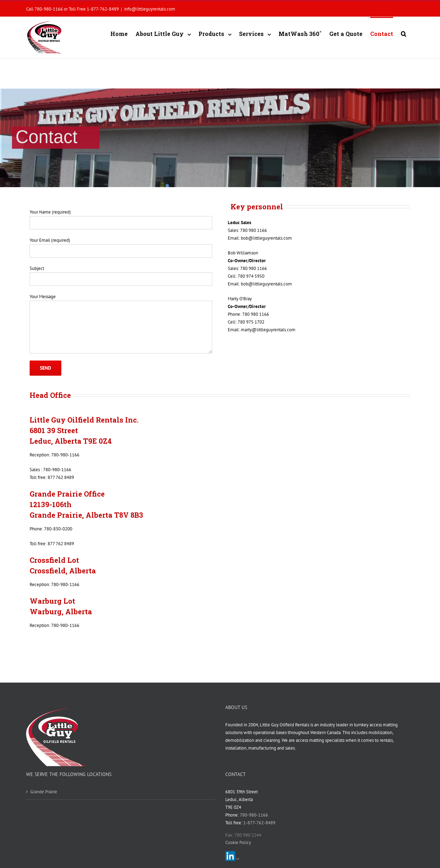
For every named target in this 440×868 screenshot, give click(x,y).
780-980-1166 (253, 815)
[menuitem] (119, 33)
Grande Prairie (44, 792)
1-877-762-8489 (103, 9)
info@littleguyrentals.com (150, 9)
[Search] (404, 33)
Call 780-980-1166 (44, 9)
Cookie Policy (238, 842)
